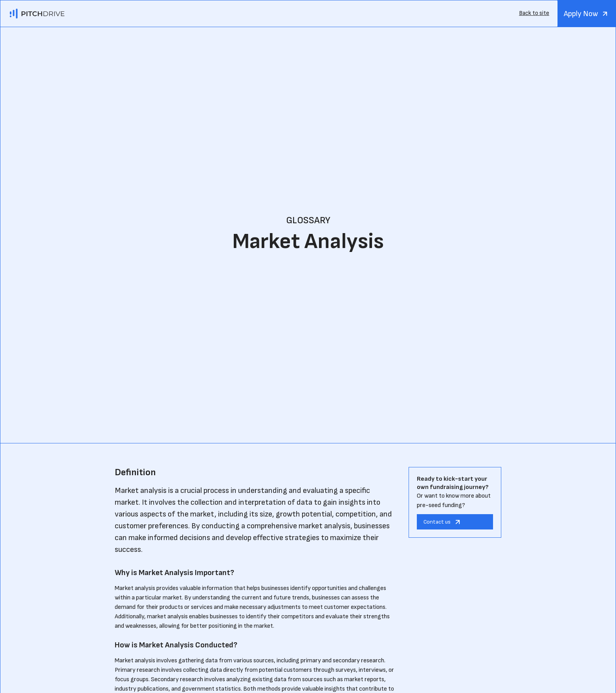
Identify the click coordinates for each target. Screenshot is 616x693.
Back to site (534, 13)
